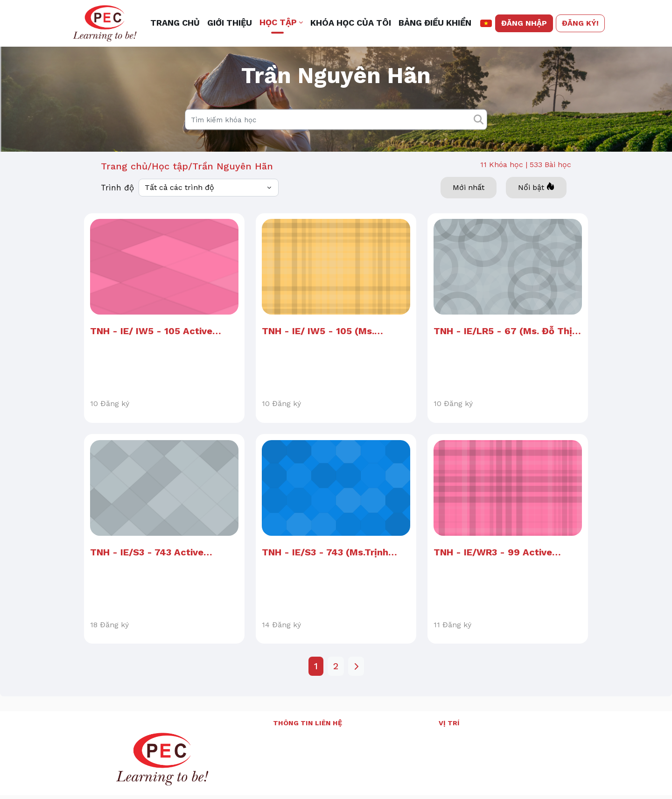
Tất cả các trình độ (179, 205)
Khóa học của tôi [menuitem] (351, 23)
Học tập (170, 183)
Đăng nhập (524, 23)
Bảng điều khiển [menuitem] (435, 23)
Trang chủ (124, 183)
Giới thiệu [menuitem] (230, 23)
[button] (486, 23)
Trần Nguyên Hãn (233, 183)
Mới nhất (469, 205)
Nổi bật (536, 204)
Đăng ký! (580, 23)
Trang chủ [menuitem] (175, 23)
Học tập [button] (278, 22)
